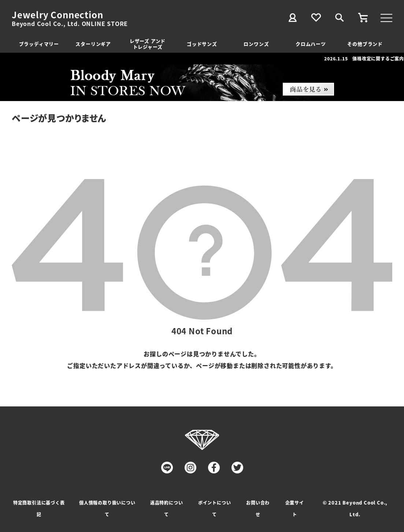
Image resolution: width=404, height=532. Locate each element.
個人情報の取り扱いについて (107, 508)
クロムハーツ (311, 44)
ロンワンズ (256, 44)
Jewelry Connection (57, 15)
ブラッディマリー (39, 44)
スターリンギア (93, 44)
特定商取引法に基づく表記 (39, 508)
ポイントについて (215, 508)
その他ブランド (365, 44)
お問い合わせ (258, 508)
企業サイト (295, 508)
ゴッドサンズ (202, 44)
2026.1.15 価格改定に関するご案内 (364, 58)
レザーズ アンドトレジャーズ (148, 44)
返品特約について (167, 508)
